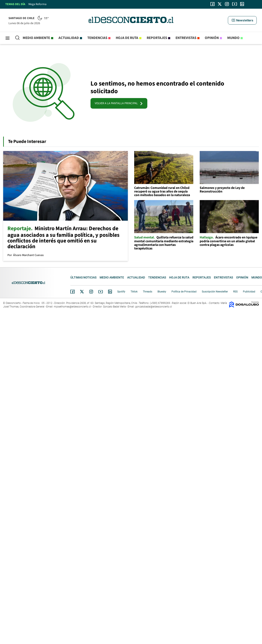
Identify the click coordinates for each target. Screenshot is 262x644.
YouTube (100, 292)
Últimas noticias (83, 277)
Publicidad (249, 292)
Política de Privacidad (184, 292)
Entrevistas (186, 38)
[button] (242, 20)
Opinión (212, 38)
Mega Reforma (37, 4)
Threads (148, 292)
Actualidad (69, 38)
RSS (235, 292)
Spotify (121, 292)
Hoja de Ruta (127, 38)
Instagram (91, 292)
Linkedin (110, 292)
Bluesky (162, 292)
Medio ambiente (36, 38)
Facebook (72, 292)
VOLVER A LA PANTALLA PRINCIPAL (119, 103)
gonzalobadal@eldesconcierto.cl (154, 307)
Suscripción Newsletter (215, 292)
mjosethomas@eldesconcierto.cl (72, 307)
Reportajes (157, 38)
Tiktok (134, 292)
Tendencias (97, 38)
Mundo (233, 38)
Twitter (82, 292)
